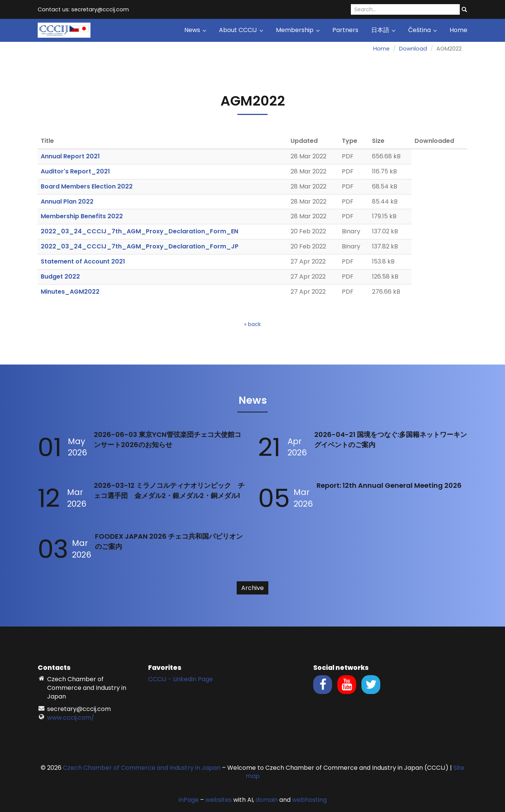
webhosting (309, 800)
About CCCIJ (241, 30)
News (195, 30)
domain (267, 800)
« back (252, 324)
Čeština (422, 30)
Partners (345, 30)
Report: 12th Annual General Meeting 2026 (389, 485)
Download (413, 49)
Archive (252, 588)
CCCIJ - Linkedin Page (181, 679)
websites (219, 800)
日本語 (383, 30)
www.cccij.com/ (71, 718)
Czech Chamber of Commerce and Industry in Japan (142, 768)
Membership (298, 30)
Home (458, 30)
